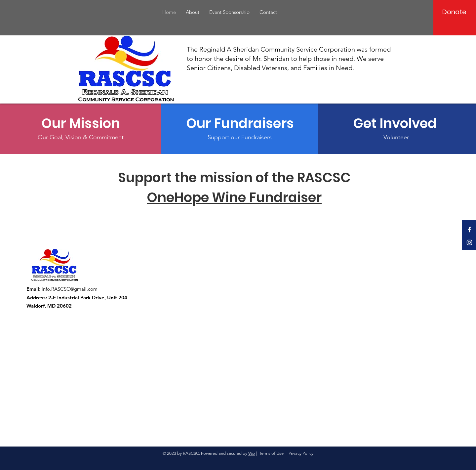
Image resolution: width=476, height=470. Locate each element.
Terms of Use (271, 453)
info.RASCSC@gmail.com (70, 289)
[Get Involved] (396, 123)
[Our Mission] (81, 123)
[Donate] (454, 12)
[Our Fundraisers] (240, 123)
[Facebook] (469, 230)
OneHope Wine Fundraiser (234, 197)
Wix (252, 453)
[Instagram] (469, 242)
